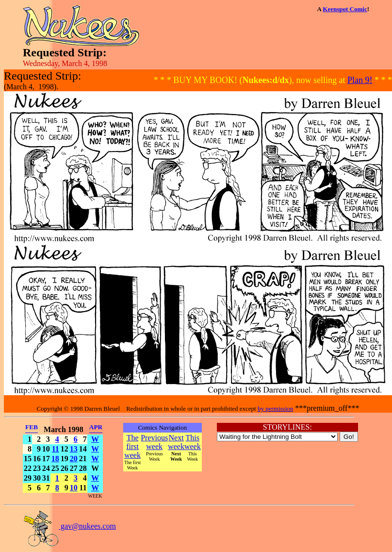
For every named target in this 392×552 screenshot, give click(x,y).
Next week (176, 442)
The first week (132, 446)
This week (193, 442)
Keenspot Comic (345, 9)
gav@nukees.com (69, 526)
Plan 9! (360, 80)
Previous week (154, 442)
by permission (275, 409)
